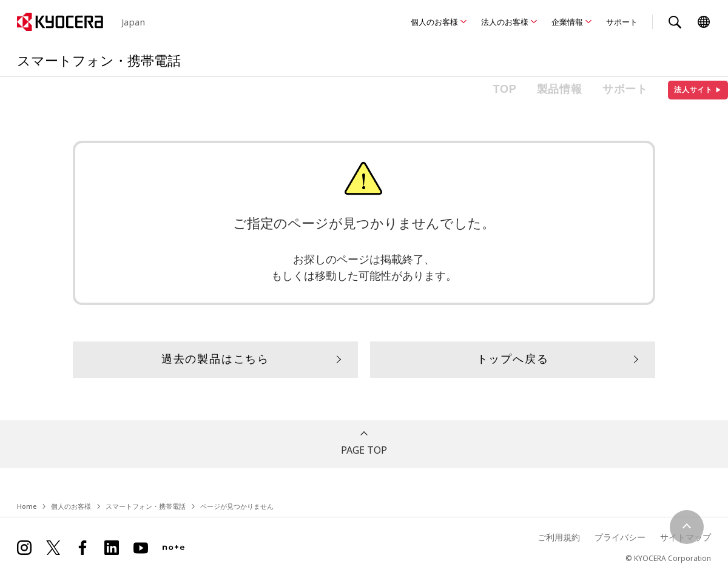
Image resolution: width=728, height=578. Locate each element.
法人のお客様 (505, 22)
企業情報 (567, 22)
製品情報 (560, 89)
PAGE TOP (364, 450)
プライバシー (620, 537)
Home (27, 506)
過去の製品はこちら (215, 359)
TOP (505, 89)
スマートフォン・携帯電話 (146, 506)
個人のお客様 (434, 22)
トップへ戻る (513, 359)
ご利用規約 (559, 537)
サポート (622, 22)
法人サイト (698, 90)
